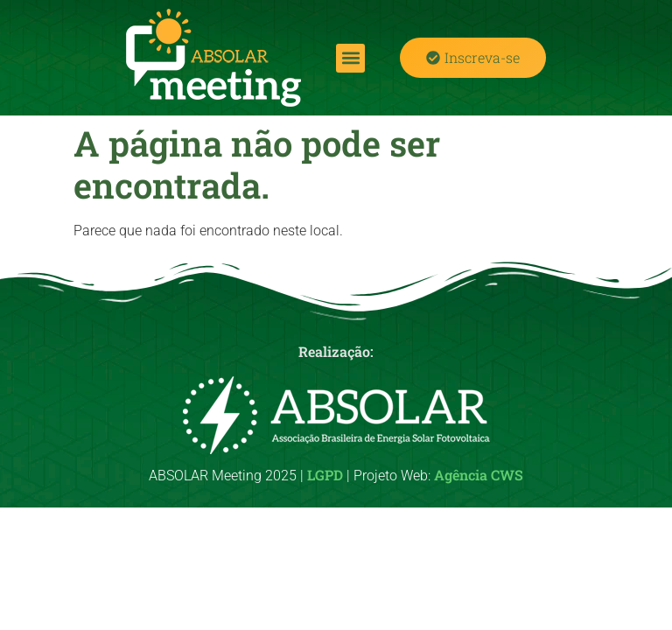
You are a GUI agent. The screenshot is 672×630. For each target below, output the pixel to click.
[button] (350, 58)
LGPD (325, 475)
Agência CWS (479, 475)
